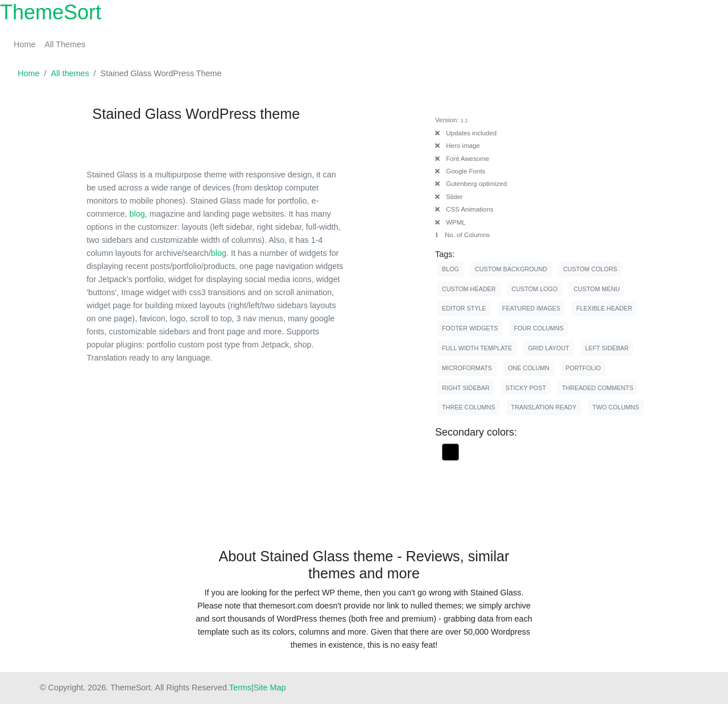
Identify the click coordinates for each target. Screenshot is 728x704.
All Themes (65, 44)
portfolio (583, 368)
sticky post (526, 388)
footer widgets (470, 328)
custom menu (596, 289)
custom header (469, 289)
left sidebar (607, 348)
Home (24, 44)
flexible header (604, 308)
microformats (467, 368)
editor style (464, 308)
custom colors (590, 269)
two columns (616, 407)
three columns (469, 407)
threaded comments (597, 388)
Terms (240, 688)
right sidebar (466, 388)
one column (529, 368)
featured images (531, 308)
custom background (511, 269)
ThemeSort (51, 12)
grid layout (548, 348)
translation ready (544, 407)
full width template (477, 348)
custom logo (535, 289)
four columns (539, 328)
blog (137, 214)
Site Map (270, 688)
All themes (70, 73)
